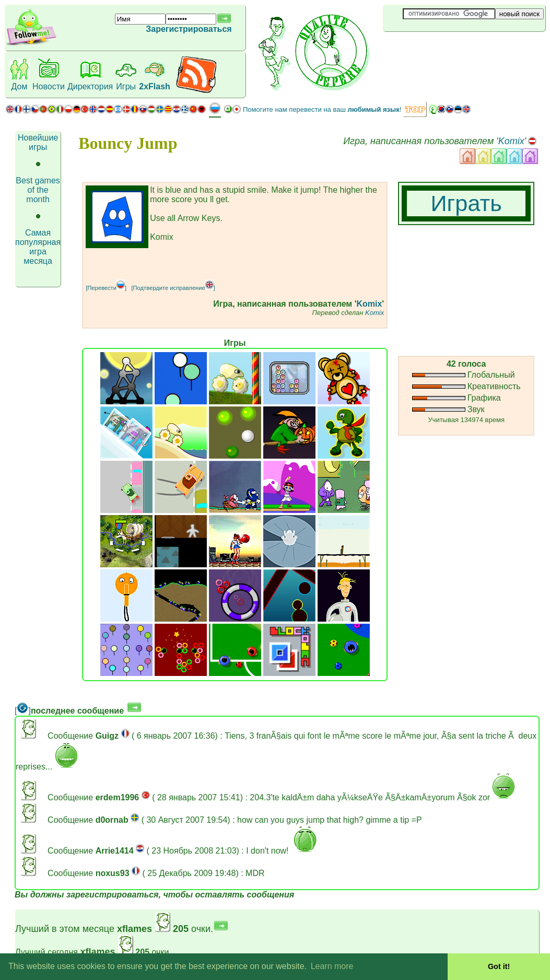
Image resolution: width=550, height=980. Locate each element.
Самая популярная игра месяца (38, 247)
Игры (126, 86)
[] (23, 711)
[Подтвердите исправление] (173, 288)
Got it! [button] (499, 966)
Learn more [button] (332, 966)
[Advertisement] (445, 49)
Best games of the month (38, 190)
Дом (20, 86)
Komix (511, 141)
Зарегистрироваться (189, 29)
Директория (90, 86)
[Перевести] (106, 288)
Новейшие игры (38, 142)
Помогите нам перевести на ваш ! (322, 109)
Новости (49, 86)
